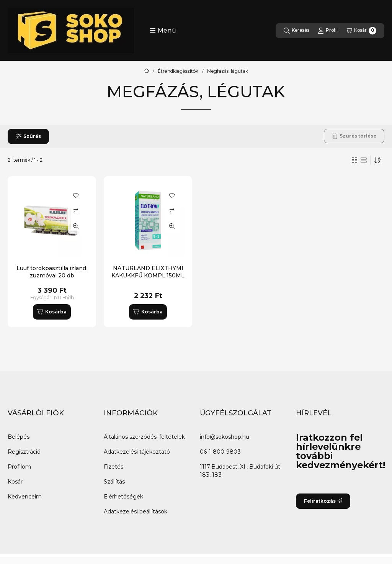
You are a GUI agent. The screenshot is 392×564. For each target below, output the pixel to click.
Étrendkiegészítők (178, 71)
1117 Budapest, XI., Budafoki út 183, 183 (240, 471)
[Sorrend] (377, 160)
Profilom (19, 467)
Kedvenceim (25, 497)
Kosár (15, 482)
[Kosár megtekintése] (361, 31)
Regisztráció (24, 452)
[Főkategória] (147, 71)
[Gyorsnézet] (76, 226)
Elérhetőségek (123, 497)
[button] (163, 31)
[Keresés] (296, 31)
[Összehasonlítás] (76, 211)
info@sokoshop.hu (225, 437)
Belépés (19, 437)
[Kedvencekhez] (76, 195)
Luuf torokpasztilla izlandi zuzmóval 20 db (52, 272)
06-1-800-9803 (220, 452)
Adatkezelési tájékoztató (137, 452)
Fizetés (114, 467)
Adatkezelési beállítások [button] (136, 512)
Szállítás (114, 482)
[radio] (364, 160)
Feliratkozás (323, 501)
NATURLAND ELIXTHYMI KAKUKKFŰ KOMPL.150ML (148, 272)
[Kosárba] (52, 312)
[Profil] (328, 31)
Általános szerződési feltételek (144, 437)
